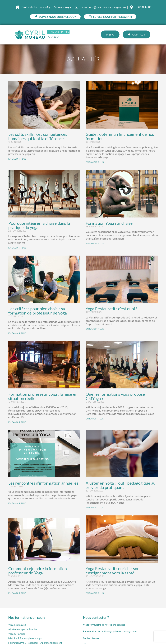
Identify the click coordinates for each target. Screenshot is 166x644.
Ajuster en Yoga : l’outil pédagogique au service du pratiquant (121, 485)
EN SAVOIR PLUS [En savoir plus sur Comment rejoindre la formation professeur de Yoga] (17, 593)
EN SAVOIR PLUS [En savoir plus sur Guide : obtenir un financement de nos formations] (95, 162)
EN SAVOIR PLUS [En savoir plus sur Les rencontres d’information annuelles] (17, 503)
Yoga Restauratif (17, 625)
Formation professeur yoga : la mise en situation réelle (43, 396)
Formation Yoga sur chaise (109, 223)
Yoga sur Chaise (17, 634)
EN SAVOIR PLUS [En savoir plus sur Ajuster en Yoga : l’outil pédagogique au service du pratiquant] (95, 508)
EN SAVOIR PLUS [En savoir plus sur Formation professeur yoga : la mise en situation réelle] (17, 422)
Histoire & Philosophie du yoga (25, 638)
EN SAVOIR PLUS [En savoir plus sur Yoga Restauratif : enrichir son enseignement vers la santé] (95, 593)
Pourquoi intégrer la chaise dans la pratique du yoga (39, 225)
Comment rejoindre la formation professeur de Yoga (38, 571)
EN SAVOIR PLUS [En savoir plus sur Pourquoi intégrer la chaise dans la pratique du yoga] (17, 248)
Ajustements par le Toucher (23, 629)
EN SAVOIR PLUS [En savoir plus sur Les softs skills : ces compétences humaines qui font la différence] (17, 159)
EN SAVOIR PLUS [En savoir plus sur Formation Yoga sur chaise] (95, 243)
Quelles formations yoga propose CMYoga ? (115, 396)
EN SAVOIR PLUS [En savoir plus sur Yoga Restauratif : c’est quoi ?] (95, 329)
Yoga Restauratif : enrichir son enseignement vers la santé (112, 571)
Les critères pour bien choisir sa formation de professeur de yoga (38, 311)
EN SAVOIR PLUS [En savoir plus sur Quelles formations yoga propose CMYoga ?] (95, 419)
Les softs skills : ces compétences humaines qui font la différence (38, 136)
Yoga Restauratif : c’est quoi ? (112, 309)
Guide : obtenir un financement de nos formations (120, 136)
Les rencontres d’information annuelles (43, 483)
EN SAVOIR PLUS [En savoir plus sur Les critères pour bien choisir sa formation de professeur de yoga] (17, 333)
